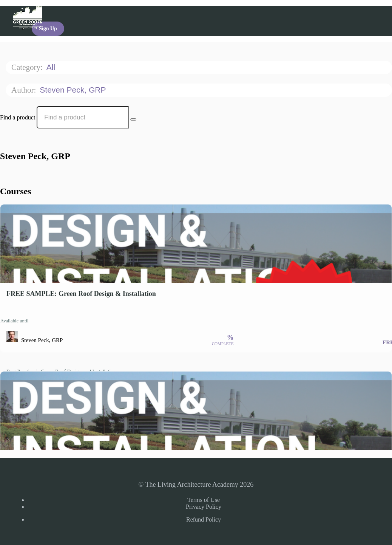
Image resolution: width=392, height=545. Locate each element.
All (52, 67)
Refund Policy (204, 519)
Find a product (18, 117)
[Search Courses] (133, 119)
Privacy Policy (204, 507)
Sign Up (48, 29)
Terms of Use (204, 500)
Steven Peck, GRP (74, 90)
